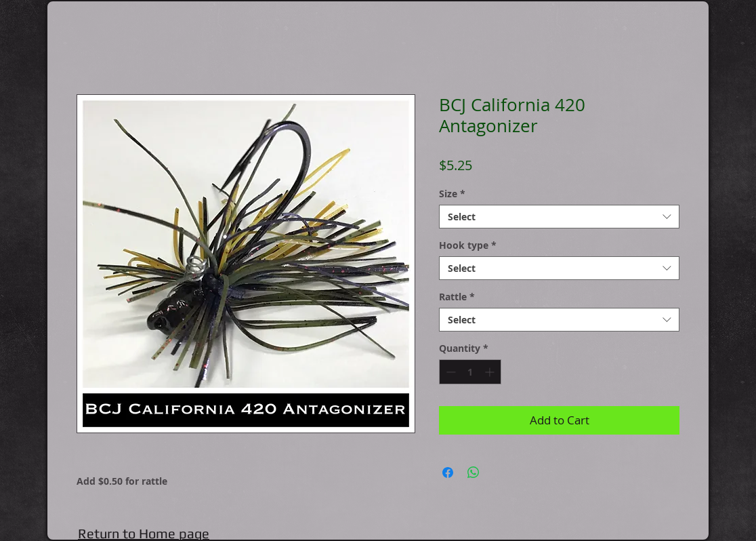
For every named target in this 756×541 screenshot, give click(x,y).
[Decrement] (449, 372)
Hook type (468, 245)
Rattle (457, 297)
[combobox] (559, 217)
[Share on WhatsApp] (474, 473)
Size (452, 194)
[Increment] (491, 372)
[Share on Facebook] (448, 473)
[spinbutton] (470, 372)
